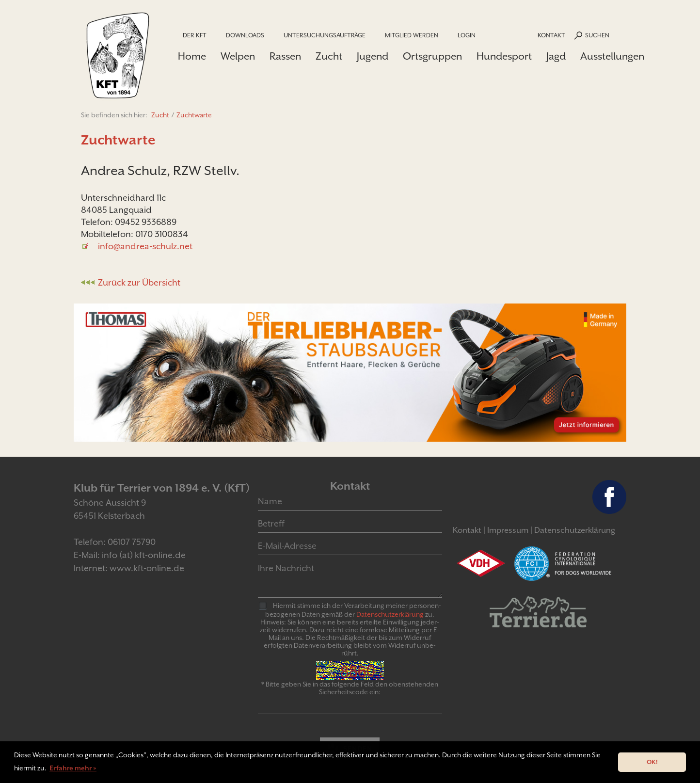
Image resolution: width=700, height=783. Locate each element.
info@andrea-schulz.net (145, 246)
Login (467, 35)
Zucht (329, 56)
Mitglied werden (412, 35)
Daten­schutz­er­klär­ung (390, 614)
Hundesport (504, 56)
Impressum (508, 530)
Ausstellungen (612, 56)
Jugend (373, 56)
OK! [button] (652, 762)
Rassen (285, 56)
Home (192, 56)
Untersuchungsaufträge (325, 35)
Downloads (245, 35)
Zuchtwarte (194, 115)
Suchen (597, 35)
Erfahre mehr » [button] (73, 768)
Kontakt (551, 35)
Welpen (238, 56)
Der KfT (195, 35)
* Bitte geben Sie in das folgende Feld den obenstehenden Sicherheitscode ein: (350, 688)
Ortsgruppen (432, 56)
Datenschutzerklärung (575, 530)
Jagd (556, 56)
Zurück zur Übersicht (139, 282)
